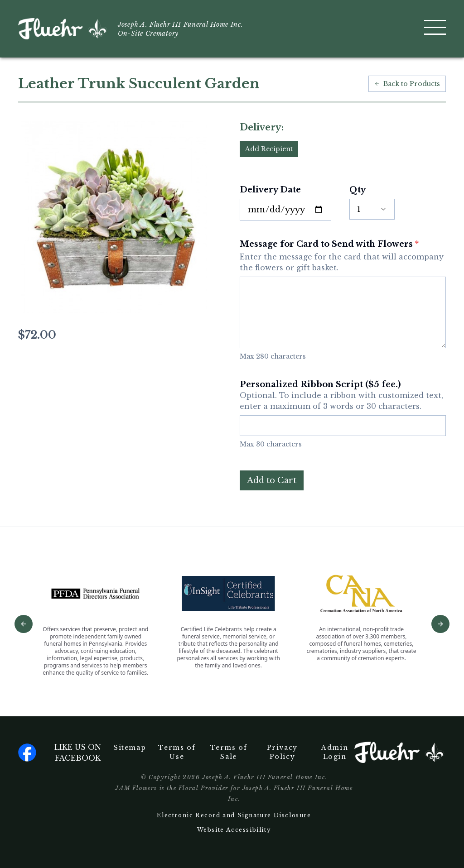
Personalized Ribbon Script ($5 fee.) (343, 396)
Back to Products (407, 84)
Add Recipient (269, 149)
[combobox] (372, 209)
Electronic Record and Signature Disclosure (234, 815)
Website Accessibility (234, 830)
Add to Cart (272, 480)
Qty (358, 190)
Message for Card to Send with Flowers (343, 256)
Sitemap (130, 748)
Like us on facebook (60, 753)
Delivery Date (270, 190)
